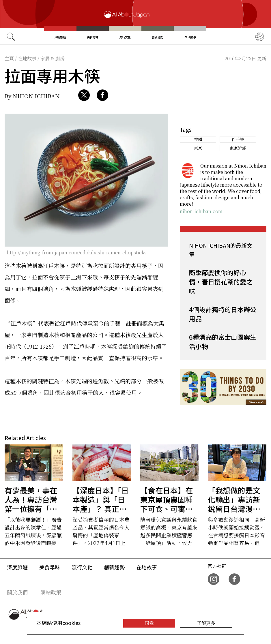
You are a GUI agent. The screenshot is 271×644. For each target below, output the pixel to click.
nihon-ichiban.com (201, 211)
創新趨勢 (158, 37)
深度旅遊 (60, 37)
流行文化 (125, 37)
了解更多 (206, 623)
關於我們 (17, 592)
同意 (149, 623)
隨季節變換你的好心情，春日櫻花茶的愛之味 (221, 281)
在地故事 (190, 37)
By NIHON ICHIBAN (32, 96)
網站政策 (51, 592)
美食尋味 (93, 37)
